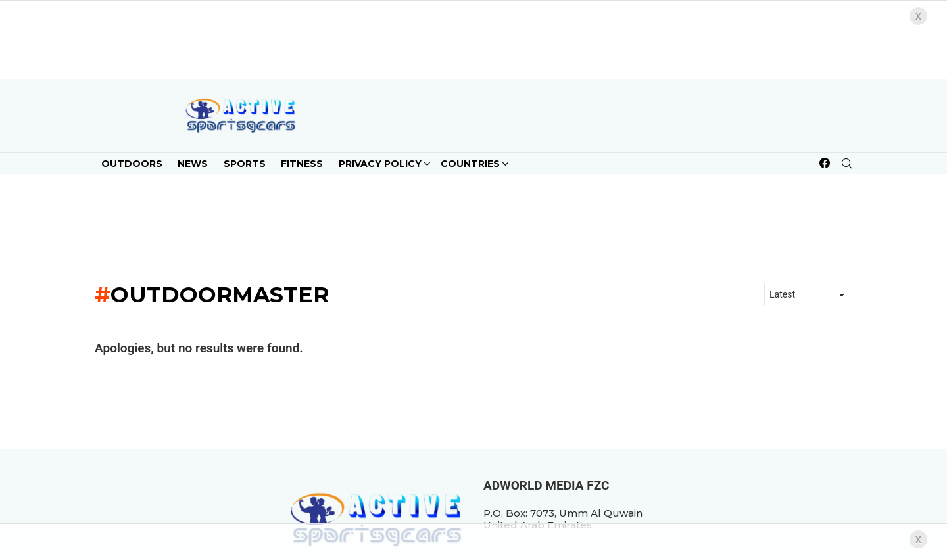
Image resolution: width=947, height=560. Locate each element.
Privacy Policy (380, 166)
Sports (245, 164)
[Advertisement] (473, 223)
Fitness (302, 164)
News (193, 164)
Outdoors (132, 164)
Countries (470, 166)
